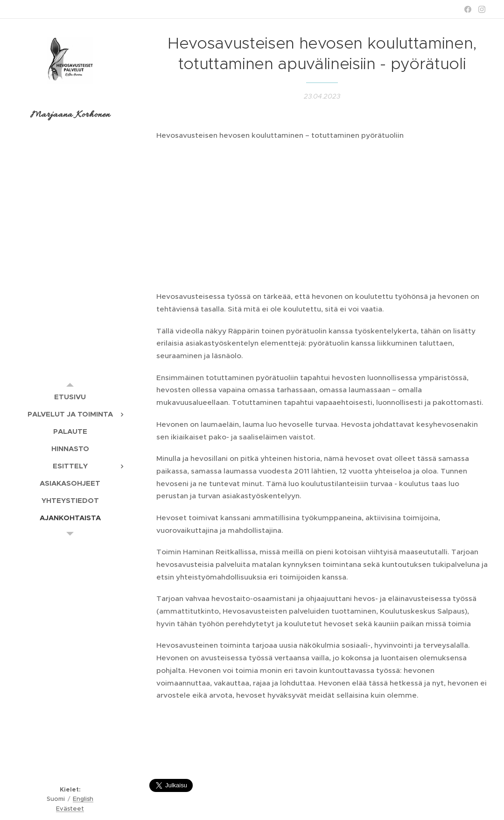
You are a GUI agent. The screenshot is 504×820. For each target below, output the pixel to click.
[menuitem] (70, 397)
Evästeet (70, 809)
